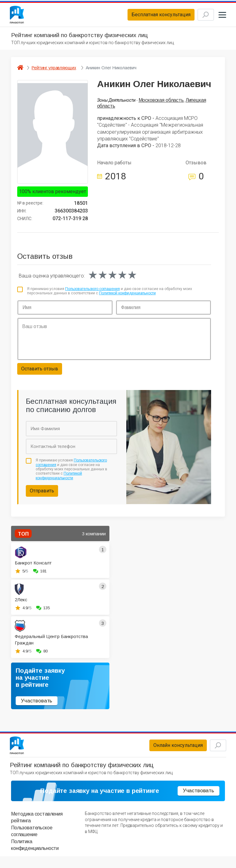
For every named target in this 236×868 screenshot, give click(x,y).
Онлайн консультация (167, 750)
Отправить (42, 494)
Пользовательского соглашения (92, 292)
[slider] (112, 278)
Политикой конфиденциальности (127, 296)
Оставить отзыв (40, 372)
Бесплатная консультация (150, 16)
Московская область (161, 103)
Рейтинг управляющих (54, 71)
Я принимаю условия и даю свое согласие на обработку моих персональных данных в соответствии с (110, 294)
